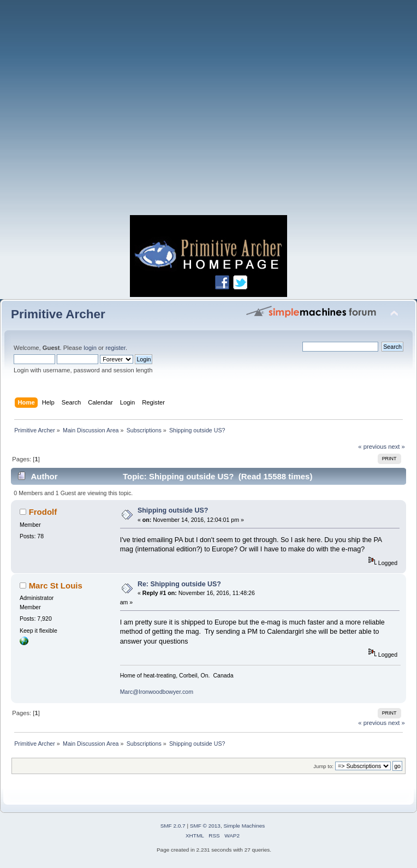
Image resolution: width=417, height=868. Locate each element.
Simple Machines (244, 826)
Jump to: (323, 766)
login (90, 348)
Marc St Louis (56, 585)
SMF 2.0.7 (173, 826)
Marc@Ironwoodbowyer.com (157, 692)
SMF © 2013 (205, 826)
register (115, 348)
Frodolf (43, 512)
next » (397, 447)
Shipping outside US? (173, 510)
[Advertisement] (102, 111)
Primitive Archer (58, 314)
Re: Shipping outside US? (179, 584)
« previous (372, 447)
